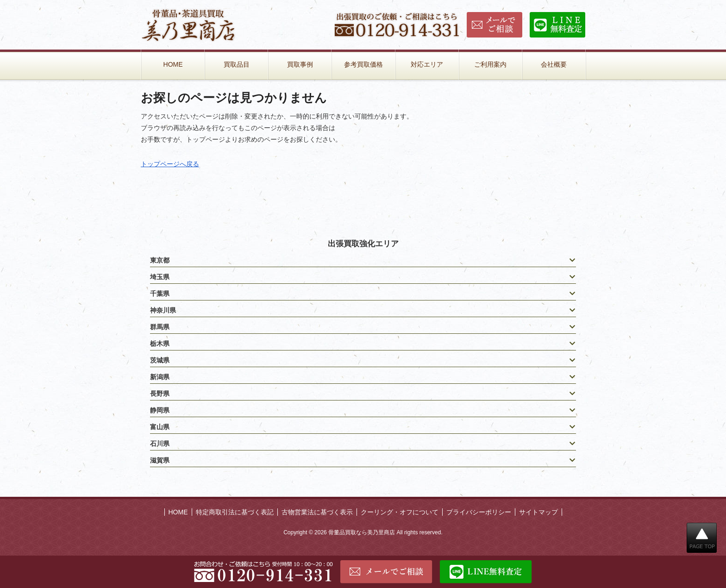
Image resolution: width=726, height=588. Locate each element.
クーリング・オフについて (400, 512)
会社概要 (554, 64)
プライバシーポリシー (479, 512)
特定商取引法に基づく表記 (235, 512)
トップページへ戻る (170, 164)
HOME (173, 64)
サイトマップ (538, 512)
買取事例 (300, 64)
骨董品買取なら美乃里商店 (362, 532)
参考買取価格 (363, 64)
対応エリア (427, 64)
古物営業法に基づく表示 (317, 512)
